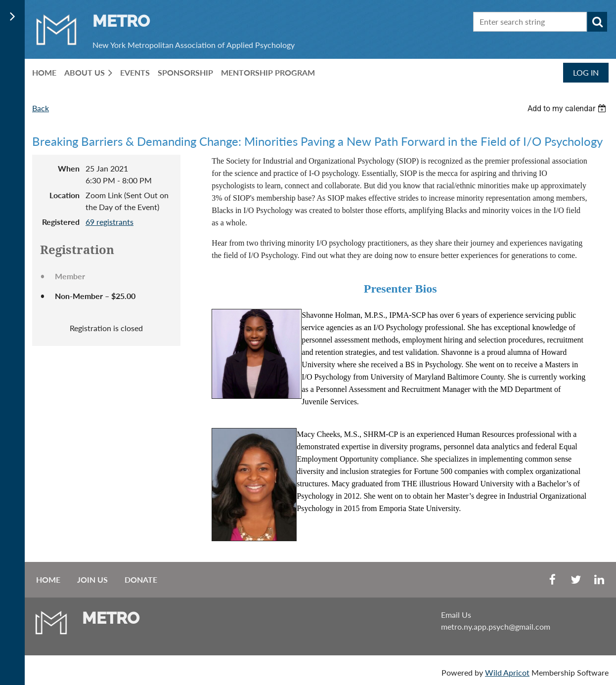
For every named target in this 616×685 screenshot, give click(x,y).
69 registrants (110, 222)
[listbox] (568, 108)
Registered (61, 222)
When (69, 168)
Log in (586, 72)
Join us (92, 579)
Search (597, 22)
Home (48, 579)
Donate (141, 579)
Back (41, 108)
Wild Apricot (507, 672)
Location (65, 195)
